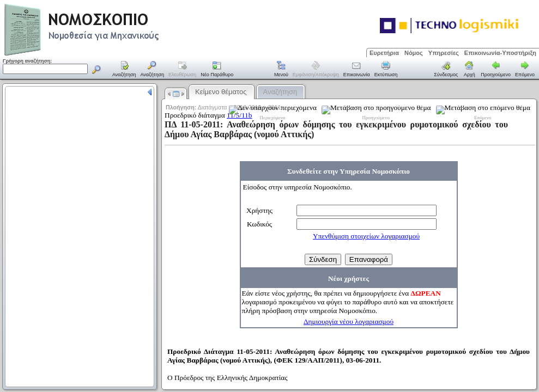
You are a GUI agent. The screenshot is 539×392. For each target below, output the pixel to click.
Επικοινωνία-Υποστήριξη (500, 53)
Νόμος (414, 53)
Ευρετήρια (384, 53)
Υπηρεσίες (444, 53)
